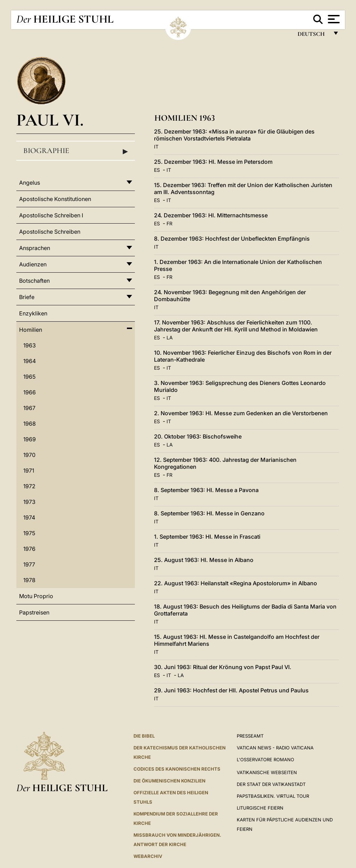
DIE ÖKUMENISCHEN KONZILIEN (169, 781)
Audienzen (33, 264)
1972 (29, 486)
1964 (30, 361)
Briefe (27, 297)
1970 (29, 455)
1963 (30, 345)
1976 (29, 549)
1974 (29, 517)
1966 (30, 392)
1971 (29, 471)
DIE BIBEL (144, 736)
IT (156, 147)
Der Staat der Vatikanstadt (271, 784)
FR (169, 223)
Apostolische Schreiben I (51, 215)
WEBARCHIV (148, 856)
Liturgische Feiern (260, 808)
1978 (29, 580)
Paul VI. (50, 120)
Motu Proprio (36, 596)
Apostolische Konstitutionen (55, 199)
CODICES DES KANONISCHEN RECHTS (177, 769)
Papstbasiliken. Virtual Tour (273, 796)
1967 (29, 408)
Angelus (30, 183)
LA (170, 337)
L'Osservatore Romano (265, 759)
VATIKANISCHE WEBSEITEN (267, 772)
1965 (29, 377)
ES (157, 170)
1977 (29, 564)
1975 (29, 533)
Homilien (31, 330)
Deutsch (313, 36)
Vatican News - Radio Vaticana (275, 748)
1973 (29, 502)
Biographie (76, 151)
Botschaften (34, 281)
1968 (30, 424)
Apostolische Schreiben (50, 232)
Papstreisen (34, 612)
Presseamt (250, 736)
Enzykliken (33, 313)
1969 (30, 439)
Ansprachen (35, 248)
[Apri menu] (333, 19)
